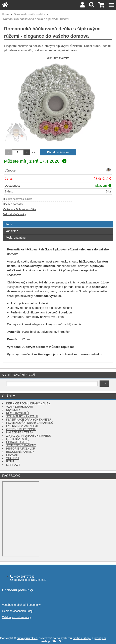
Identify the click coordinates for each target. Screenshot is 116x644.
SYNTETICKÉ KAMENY (21, 445)
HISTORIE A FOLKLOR (21, 449)
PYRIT (10, 462)
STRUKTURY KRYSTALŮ (22, 416)
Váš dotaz (12, 231)
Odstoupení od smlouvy (16, 617)
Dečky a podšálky (13, 204)
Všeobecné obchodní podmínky (21, 605)
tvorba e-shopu (82, 638)
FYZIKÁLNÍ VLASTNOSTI (22, 426)
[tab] (58, 221)
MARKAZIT (13, 465)
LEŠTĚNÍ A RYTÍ (17, 439)
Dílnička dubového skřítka (18, 199)
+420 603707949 (22, 577)
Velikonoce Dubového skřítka (19, 209)
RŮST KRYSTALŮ (17, 413)
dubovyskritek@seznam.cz (28, 580)
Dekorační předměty (14, 214)
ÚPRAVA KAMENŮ (18, 442)
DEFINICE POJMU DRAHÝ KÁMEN (28, 404)
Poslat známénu (15, 238)
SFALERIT (13, 458)
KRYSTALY (13, 410)
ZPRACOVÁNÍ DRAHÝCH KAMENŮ (29, 436)
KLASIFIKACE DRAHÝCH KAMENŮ (29, 420)
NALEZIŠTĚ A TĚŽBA (20, 433)
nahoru (110, 638)
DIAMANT (12, 455)
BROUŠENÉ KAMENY (20, 452)
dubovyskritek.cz (27, 638)
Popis (9, 224)
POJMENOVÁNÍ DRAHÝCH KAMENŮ (30, 423)
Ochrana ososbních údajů (18, 611)
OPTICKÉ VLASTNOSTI (21, 429)
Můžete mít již (35, 161)
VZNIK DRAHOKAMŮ (20, 407)
